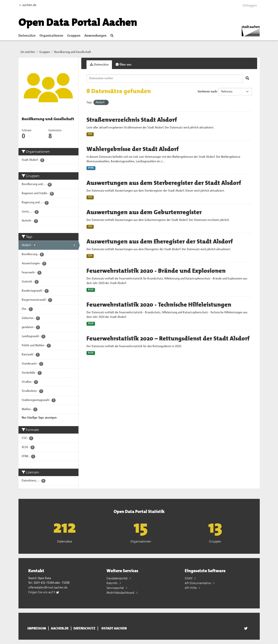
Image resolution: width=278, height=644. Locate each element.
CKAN (189, 578)
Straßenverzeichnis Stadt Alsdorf (132, 120)
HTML (91, 168)
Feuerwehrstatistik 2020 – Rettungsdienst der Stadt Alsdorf (168, 338)
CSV (90, 134)
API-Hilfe (191, 588)
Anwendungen (95, 36)
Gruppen (74, 36)
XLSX (91, 290)
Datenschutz (84, 628)
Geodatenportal (117, 578)
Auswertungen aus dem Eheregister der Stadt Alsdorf (160, 241)
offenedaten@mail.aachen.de (48, 587)
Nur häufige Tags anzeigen (39, 418)
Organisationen (51, 36)
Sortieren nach (207, 92)
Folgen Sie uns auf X (44, 592)
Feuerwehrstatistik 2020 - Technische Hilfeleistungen (159, 305)
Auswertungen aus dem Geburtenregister (144, 212)
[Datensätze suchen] (165, 79)
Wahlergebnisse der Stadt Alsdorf (133, 149)
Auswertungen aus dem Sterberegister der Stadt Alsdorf (164, 183)
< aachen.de (28, 5)
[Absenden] (247, 79)
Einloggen (250, 5)
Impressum (37, 628)
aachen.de (60, 628)
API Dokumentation (198, 583)
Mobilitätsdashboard (121, 593)
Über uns (124, 65)
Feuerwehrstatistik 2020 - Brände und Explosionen (156, 271)
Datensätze (27, 36)
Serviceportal (116, 588)
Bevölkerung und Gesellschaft (73, 52)
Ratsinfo (112, 583)
